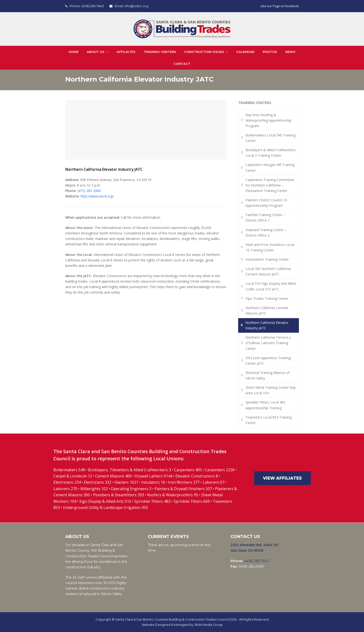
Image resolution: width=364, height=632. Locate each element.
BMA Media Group (209, 625)
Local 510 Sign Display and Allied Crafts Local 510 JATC (271, 286)
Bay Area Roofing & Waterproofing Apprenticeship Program (269, 120)
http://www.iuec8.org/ (97, 196)
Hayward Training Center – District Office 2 (266, 233)
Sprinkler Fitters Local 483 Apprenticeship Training (265, 405)
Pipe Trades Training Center (267, 298)
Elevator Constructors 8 (197, 476)
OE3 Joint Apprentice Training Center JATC (268, 361)
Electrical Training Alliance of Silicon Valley (267, 375)
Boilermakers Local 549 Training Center (270, 138)
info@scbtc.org (136, 6)
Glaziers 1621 (126, 482)
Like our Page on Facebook (280, 6)
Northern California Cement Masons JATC (267, 311)
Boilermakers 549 (69, 470)
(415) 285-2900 (89, 191)
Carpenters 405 (188, 470)
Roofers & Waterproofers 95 (173, 495)
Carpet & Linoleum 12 (73, 476)
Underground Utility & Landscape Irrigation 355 (105, 508)
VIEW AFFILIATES (282, 478)
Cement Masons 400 (113, 476)
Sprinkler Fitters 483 (152, 501)
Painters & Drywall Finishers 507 (183, 489)
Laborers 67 (213, 482)
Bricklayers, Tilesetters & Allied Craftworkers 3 (129, 470)
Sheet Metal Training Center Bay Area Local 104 (271, 390)
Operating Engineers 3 (131, 489)
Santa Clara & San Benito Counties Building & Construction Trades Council (172, 619)
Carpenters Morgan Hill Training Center (270, 167)
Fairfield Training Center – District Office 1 (265, 218)
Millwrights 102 (94, 489)
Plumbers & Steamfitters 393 (118, 495)
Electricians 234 (68, 482)
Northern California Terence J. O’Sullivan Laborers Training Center (268, 343)
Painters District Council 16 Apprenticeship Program (266, 203)
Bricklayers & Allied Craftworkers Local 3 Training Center (271, 153)
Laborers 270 (66, 489)
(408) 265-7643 (93, 6)
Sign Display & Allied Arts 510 (105, 501)
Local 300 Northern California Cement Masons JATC (268, 271)
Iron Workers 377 (184, 482)
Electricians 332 (98, 482)
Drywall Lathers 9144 (154, 476)
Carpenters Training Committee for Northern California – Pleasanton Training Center (270, 185)
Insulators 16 (153, 482)
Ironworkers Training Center (267, 259)
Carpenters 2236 (220, 470)
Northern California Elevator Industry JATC (267, 325)
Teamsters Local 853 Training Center (269, 420)
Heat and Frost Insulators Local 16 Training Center (270, 247)
